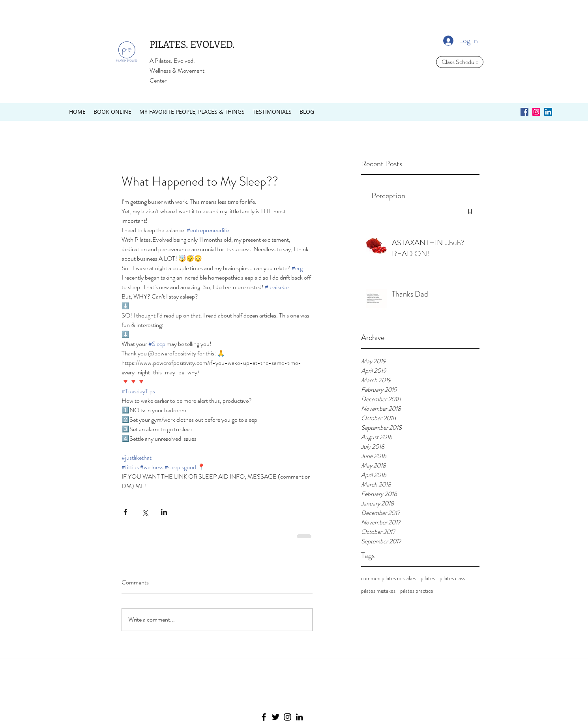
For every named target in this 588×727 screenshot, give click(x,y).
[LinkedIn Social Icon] (548, 112)
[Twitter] (276, 717)
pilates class (452, 578)
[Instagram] (287, 717)
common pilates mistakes (389, 578)
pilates (428, 578)
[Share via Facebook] (125, 512)
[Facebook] (264, 717)
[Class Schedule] (460, 62)
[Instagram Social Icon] (536, 112)
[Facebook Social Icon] (524, 112)
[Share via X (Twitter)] (145, 512)
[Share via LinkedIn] (164, 512)
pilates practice (417, 591)
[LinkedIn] (299, 717)
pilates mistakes (378, 591)
